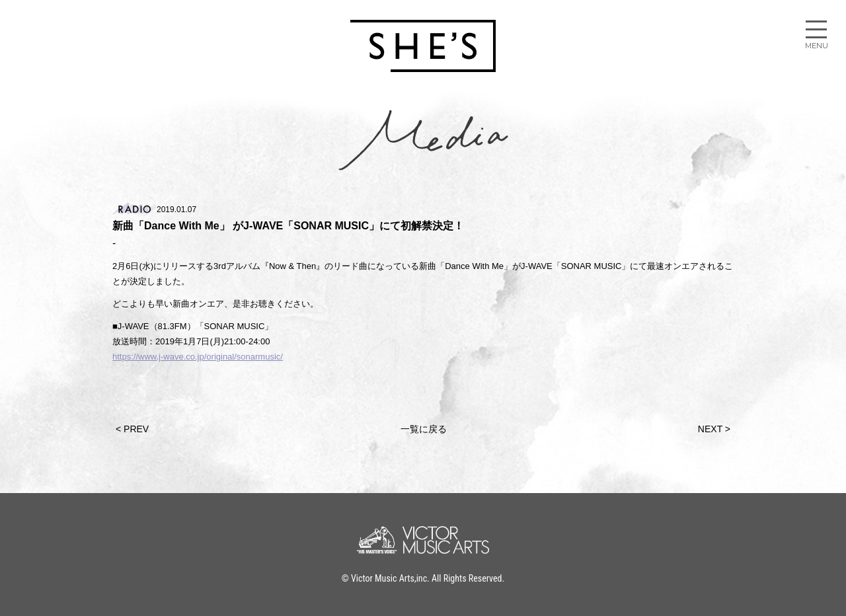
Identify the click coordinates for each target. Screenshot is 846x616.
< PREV (132, 429)
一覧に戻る (424, 429)
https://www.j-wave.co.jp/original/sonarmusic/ (198, 357)
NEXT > (714, 429)
